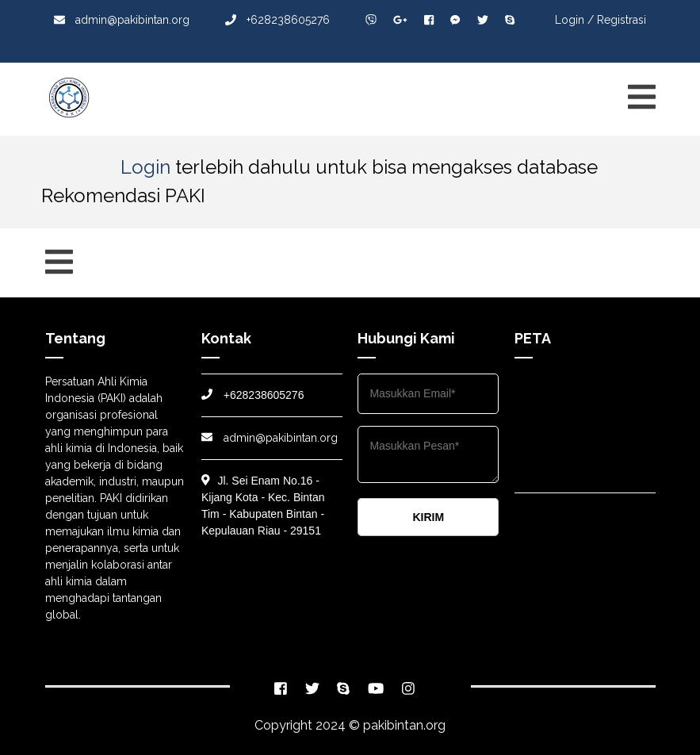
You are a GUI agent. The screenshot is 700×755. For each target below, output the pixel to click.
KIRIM (428, 517)
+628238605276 (277, 20)
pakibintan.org (404, 725)
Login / (574, 20)
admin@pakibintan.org (122, 20)
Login (145, 167)
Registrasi (622, 20)
